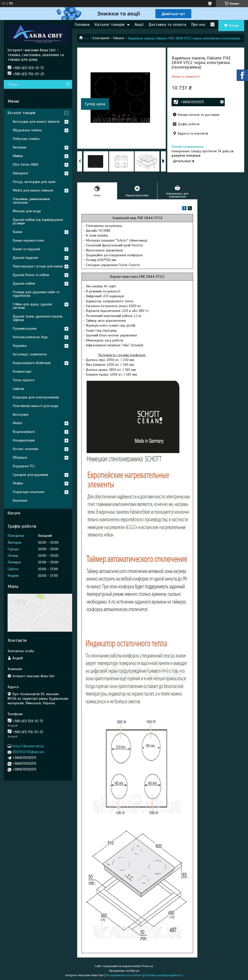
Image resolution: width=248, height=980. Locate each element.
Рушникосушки (25, 328)
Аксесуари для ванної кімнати (36, 122)
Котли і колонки (25, 449)
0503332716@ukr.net (28, 752)
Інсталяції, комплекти (30, 354)
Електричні (101, 38)
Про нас (198, 25)
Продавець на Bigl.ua (124, 971)
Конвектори (22, 371)
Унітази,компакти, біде (30, 337)
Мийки (18, 156)
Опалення (20, 500)
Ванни (17, 232)
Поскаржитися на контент (124, 975)
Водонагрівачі (24, 432)
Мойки (18, 483)
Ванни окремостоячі (28, 240)
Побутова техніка (26, 139)
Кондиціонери (24, 440)
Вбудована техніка (27, 130)
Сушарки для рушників (30, 475)
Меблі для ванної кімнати (33, 190)
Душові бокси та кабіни (31, 275)
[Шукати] (68, 84)
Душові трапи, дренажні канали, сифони (38, 318)
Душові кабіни (24, 283)
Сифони (18, 389)
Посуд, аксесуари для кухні (34, 182)
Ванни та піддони (26, 249)
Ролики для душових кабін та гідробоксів (36, 294)
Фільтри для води (27, 211)
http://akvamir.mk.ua (28, 746)
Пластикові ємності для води (35, 406)
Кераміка (20, 346)
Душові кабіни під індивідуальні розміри (38, 221)
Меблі (17, 423)
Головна (82, 25)
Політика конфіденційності (164, 975)
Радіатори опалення (28, 492)
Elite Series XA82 (26, 165)
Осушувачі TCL (24, 466)
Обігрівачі (20, 457)
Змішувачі (20, 173)
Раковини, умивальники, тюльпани (32, 201)
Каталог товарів (110, 25)
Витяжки (19, 147)
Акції (139, 25)
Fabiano (119, 38)
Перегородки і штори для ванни (38, 266)
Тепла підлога (24, 380)
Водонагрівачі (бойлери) (32, 363)
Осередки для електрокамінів (36, 397)
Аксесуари (20, 414)
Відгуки (14, 513)
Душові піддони (25, 258)
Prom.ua (148, 966)
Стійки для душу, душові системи (32, 306)
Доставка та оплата (167, 25)
